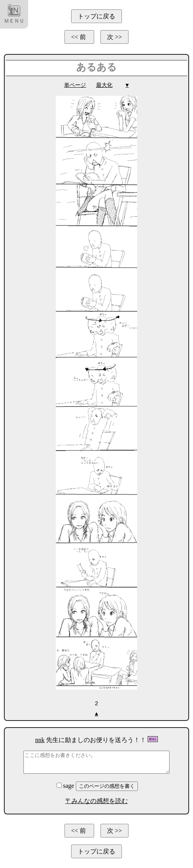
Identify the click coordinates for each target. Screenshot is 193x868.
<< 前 (79, 37)
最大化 (104, 85)
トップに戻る (96, 16)
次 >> (114, 37)
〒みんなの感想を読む (96, 801)
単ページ (75, 85)
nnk (40, 740)
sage (66, 785)
